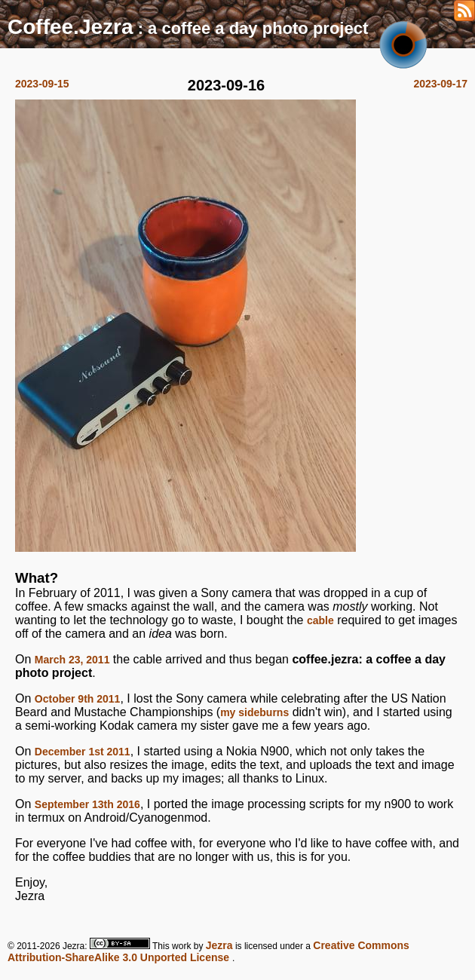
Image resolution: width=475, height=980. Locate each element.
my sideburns (254, 712)
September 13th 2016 (87, 804)
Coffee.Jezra (70, 27)
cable (320, 620)
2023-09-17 (440, 84)
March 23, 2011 (72, 660)
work (181, 946)
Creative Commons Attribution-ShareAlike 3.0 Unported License (208, 951)
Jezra (219, 945)
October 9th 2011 (78, 699)
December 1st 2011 (83, 752)
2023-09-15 (42, 84)
